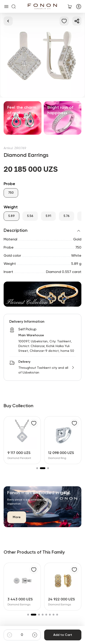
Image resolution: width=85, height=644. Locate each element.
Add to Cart (63, 635)
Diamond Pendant (19, 458)
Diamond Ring (57, 458)
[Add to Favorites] (64, 21)
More (17, 517)
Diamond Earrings (19, 605)
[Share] (77, 21)
